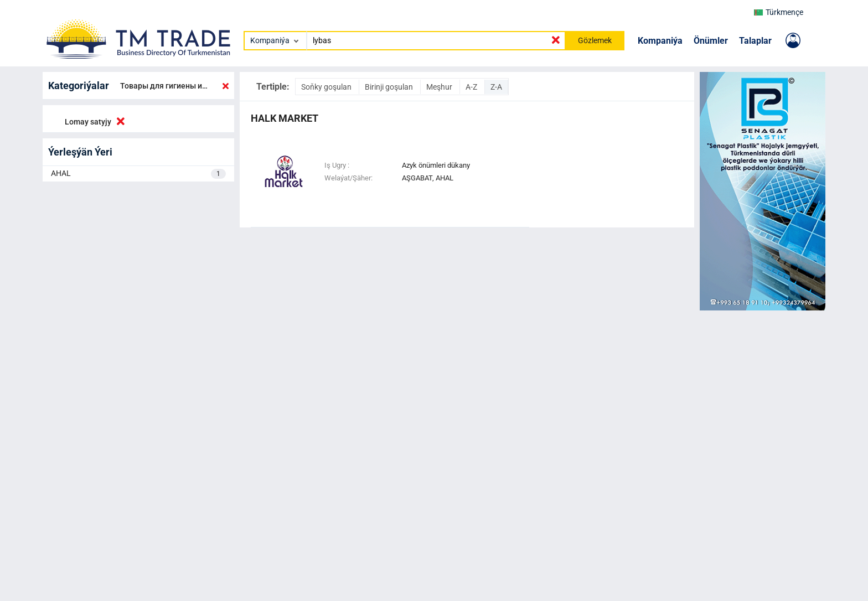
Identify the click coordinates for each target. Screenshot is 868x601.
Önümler (711, 41)
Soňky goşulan (327, 87)
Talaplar (755, 41)
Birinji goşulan (390, 87)
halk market (285, 118)
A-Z (472, 87)
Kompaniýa (660, 41)
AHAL (138, 174)
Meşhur (440, 87)
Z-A (496, 87)
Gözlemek (595, 40)
